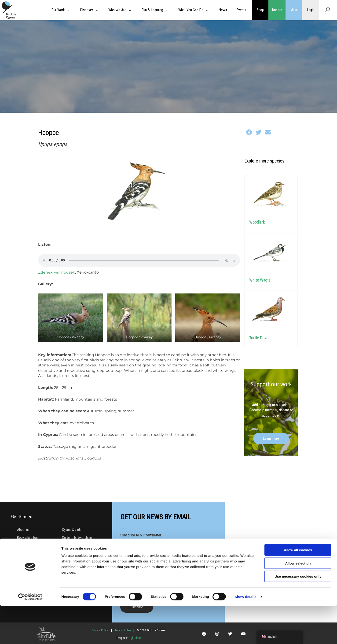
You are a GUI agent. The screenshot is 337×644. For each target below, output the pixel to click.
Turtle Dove (259, 338)
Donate (277, 10)
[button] (249, 132)
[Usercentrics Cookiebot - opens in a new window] (30, 635)
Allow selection (298, 601)
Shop (260, 10)
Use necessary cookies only (298, 614)
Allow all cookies (298, 588)
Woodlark (257, 222)
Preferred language (135, 574)
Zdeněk (46, 272)
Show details (246, 635)
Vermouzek (64, 272)
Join (294, 10)
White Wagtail (261, 280)
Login (311, 10)
